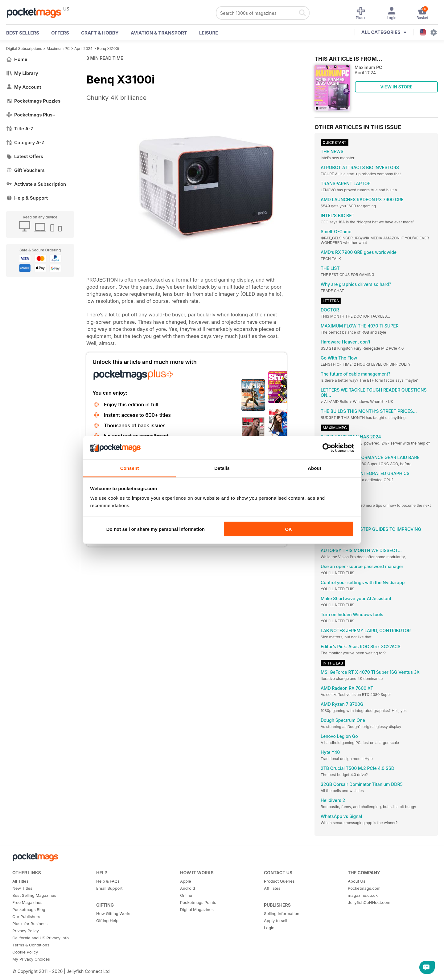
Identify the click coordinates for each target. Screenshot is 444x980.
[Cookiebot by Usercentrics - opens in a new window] (327, 448)
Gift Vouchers (25, 170)
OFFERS (60, 33)
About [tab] (314, 468)
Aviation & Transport (159, 33)
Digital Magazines (197, 909)
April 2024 (83, 49)
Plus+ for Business (30, 924)
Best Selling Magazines (34, 895)
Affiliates (272, 888)
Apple (186, 881)
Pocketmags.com (364, 888)
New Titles (22, 888)
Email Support (109, 888)
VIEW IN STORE (396, 87)
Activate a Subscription (36, 184)
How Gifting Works (114, 913)
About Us (357, 881)
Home (17, 59)
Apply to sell (275, 921)
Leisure (209, 33)
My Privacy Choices (31, 959)
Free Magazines (27, 902)
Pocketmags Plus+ (31, 115)
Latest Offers (25, 156)
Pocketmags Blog (29, 909)
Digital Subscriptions (24, 49)
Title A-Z (20, 129)
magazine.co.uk (363, 895)
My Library (22, 73)
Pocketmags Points (198, 902)
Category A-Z (25, 142)
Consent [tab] (130, 468)
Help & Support (27, 198)
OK (288, 529)
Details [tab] (222, 468)
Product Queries (279, 881)
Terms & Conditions (31, 945)
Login (269, 928)
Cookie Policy (25, 952)
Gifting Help (107, 921)
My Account (24, 87)
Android (187, 888)
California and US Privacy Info (41, 938)
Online (186, 895)
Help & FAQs (108, 881)
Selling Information (282, 913)
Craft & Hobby (100, 33)
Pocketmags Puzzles (33, 101)
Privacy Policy (26, 931)
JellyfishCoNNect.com (369, 902)
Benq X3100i (108, 49)
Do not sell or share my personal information (156, 529)
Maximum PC (58, 49)
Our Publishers (26, 917)
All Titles (20, 881)
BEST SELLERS (23, 33)
